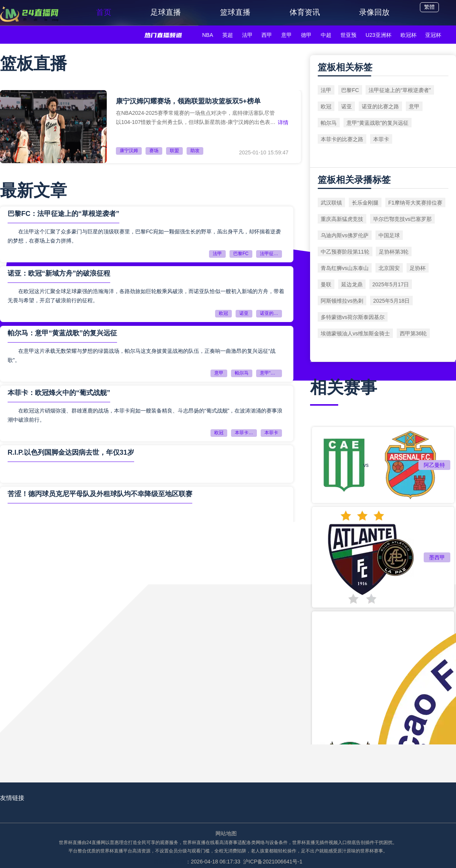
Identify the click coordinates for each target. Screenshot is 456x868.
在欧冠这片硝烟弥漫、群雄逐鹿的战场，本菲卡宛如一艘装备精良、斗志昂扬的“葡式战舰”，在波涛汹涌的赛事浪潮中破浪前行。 (145, 415)
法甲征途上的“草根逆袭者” (271, 254)
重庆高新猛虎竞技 (342, 219)
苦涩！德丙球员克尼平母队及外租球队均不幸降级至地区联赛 (100, 494)
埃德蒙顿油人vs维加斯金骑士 (355, 333)
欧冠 (223, 313)
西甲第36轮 (413, 333)
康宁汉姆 (129, 151)
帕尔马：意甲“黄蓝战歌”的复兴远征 (62, 333)
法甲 (247, 35)
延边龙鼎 (352, 284)
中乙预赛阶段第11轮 (345, 252)
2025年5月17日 (391, 284)
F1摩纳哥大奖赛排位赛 (415, 203)
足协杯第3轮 (394, 252)
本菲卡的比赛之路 (246, 433)
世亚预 (348, 35)
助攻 (195, 151)
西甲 (267, 35)
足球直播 (166, 12)
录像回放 (374, 12)
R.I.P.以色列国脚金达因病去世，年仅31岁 (71, 452)
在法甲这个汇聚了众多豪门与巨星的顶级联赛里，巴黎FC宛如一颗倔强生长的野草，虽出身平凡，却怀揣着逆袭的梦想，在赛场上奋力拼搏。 (144, 236)
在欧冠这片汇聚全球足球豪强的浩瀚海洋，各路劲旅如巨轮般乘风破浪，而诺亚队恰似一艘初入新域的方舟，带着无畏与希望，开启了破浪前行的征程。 (146, 296)
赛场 (154, 151)
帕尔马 (242, 373)
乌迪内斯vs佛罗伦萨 (345, 235)
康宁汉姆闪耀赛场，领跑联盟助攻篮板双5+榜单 (188, 101)
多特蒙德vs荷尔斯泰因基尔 (353, 317)
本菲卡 (271, 433)
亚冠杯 (433, 35)
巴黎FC (241, 254)
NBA (208, 35)
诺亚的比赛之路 (271, 313)
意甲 (287, 35)
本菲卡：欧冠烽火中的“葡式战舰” (59, 393)
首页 (104, 12)
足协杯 (418, 268)
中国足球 (389, 235)
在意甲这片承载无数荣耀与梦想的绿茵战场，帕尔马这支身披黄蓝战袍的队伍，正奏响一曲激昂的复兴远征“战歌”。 (142, 355)
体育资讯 (305, 12)
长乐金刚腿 (365, 203)
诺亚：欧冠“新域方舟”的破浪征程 (59, 273)
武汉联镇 (331, 203)
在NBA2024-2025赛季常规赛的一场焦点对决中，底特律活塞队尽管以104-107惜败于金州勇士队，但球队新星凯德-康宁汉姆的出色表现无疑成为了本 (196, 118)
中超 (326, 35)
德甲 (306, 35)
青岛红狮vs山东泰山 (345, 268)
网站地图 (226, 833)
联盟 (174, 151)
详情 (283, 122)
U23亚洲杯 (378, 35)
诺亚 (244, 313)
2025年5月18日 (392, 301)
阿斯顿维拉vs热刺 (342, 301)
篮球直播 (235, 12)
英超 (228, 35)
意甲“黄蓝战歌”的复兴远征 (271, 373)
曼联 (326, 284)
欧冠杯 (408, 35)
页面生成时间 (169, 862)
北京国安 (389, 268)
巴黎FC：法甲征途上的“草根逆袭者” (63, 214)
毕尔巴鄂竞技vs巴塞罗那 (402, 219)
